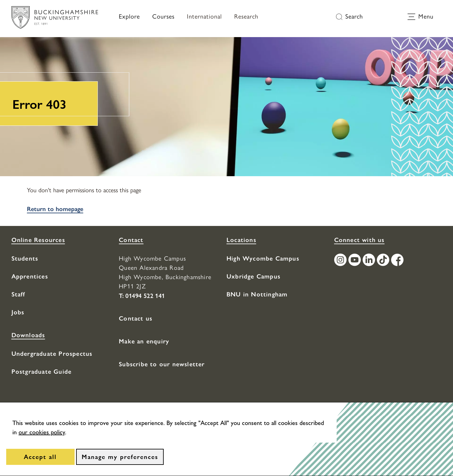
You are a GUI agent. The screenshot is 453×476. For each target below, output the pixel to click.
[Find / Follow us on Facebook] (398, 261)
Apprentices (30, 276)
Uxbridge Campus (253, 276)
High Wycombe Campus (263, 258)
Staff (18, 294)
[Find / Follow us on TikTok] (384, 261)
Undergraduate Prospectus (52, 354)
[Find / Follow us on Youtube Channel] (356, 261)
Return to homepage (55, 209)
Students (25, 258)
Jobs (18, 312)
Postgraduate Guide (42, 372)
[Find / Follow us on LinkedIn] (370, 261)
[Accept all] (40, 457)
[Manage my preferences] (120, 457)
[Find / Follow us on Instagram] (341, 261)
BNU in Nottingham (257, 294)
